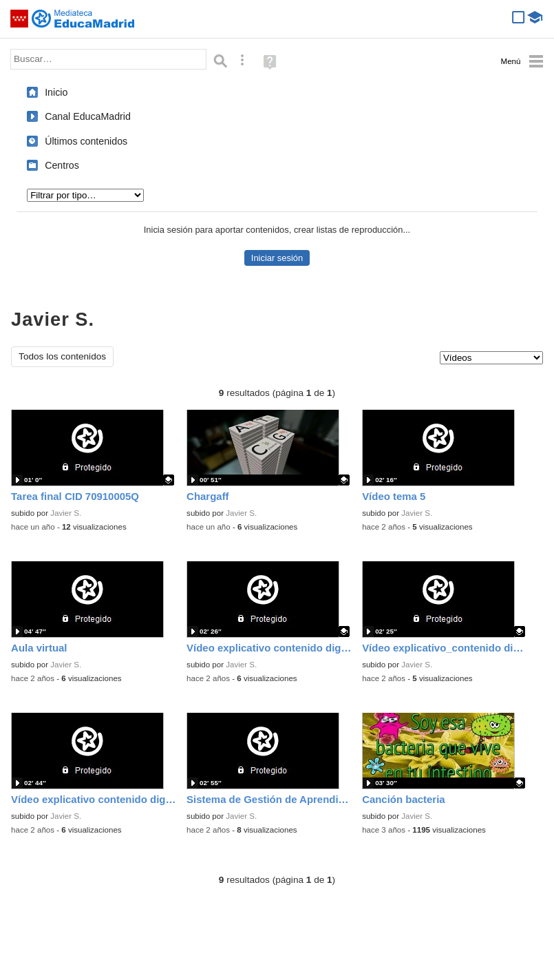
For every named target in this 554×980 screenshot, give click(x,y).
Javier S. (66, 513)
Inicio (56, 92)
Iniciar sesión (277, 258)
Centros (62, 165)
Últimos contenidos (86, 141)
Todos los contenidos (62, 356)
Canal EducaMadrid (88, 116)
